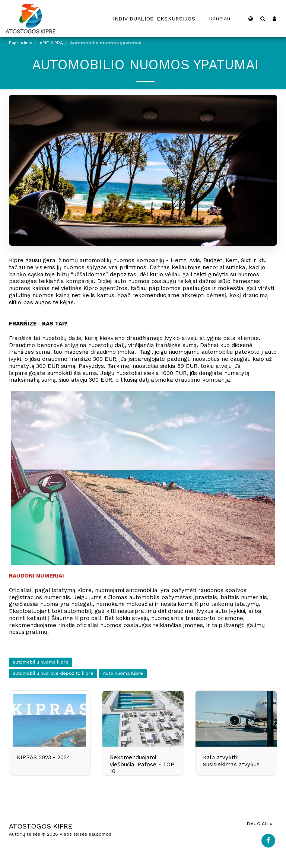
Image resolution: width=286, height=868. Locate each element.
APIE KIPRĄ (51, 43)
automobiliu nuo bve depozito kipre (53, 673)
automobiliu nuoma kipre (41, 662)
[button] (263, 18)
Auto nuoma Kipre (123, 673)
